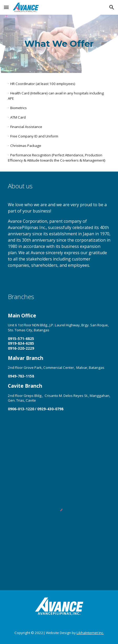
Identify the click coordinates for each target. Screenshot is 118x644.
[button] (6, 7)
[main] (59, 44)
